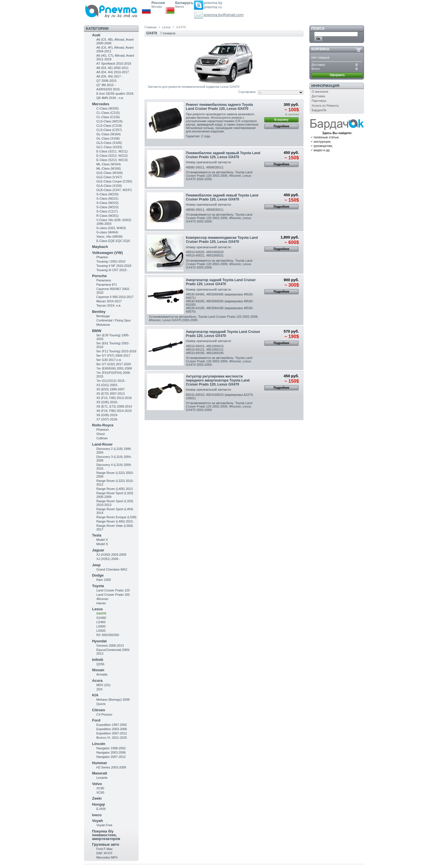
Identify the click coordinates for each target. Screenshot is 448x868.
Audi (96, 35)
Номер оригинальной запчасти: (209, 162)
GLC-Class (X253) (109, 147)
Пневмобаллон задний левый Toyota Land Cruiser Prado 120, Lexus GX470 (222, 197)
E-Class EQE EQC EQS (113, 241)
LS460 (101, 622)
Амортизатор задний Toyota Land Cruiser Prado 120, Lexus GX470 (221, 282)
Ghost (100, 434)
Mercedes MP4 (107, 857)
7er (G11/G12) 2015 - (111, 381)
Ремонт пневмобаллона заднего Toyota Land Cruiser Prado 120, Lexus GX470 (220, 107)
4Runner (102, 599)
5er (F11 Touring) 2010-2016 (116, 351)
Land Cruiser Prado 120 (113, 590)
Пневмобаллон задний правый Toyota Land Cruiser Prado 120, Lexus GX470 (223, 155)
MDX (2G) (103, 685)
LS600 (101, 626)
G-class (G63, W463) (111, 228)
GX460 (101, 618)
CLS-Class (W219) (109, 121)
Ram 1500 (104, 580)
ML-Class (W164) (109, 164)
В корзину (281, 120)
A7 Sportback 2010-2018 (114, 63)
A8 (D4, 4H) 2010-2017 (113, 72)
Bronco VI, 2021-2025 (112, 738)
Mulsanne (103, 325)
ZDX (99, 689)
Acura (97, 681)
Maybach (100, 247)
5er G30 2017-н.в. (109, 360)
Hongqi (98, 804)
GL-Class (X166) (108, 138)
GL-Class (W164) (108, 134)
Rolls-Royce (103, 425)
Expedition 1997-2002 (112, 725)
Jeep (96, 565)
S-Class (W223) (107, 207)
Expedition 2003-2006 (112, 729)
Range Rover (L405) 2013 (114, 489)
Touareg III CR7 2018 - (112, 270)
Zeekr (97, 798)
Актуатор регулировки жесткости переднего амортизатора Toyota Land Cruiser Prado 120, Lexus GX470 (218, 380)
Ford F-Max (104, 849)
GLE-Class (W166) (109, 173)
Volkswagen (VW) (107, 253)
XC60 (100, 792)
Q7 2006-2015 (106, 81)
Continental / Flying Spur (113, 320)
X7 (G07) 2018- (107, 419)
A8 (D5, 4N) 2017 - (109, 76)
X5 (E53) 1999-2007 (110, 389)
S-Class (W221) (107, 198)
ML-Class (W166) (109, 168)
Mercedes (101, 104)
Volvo (97, 784)
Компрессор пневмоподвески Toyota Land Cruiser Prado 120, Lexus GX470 (222, 240)
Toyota (98, 586)
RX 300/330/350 (108, 635)
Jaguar (98, 550)
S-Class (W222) (107, 203)
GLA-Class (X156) (109, 186)
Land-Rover (102, 444)
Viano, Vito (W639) (109, 237)
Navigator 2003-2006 (111, 752)
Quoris (101, 704)
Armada (102, 674)
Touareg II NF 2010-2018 (114, 266)
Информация (325, 86)
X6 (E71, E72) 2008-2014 (114, 406)
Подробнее (282, 126)
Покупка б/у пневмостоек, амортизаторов (106, 835)
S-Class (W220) (107, 194)
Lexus (97, 609)
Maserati (100, 773)
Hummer (100, 763)
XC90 (100, 788)
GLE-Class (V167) (109, 177)
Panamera (104, 280)
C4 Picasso (104, 714)
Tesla (97, 535)
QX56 (100, 664)
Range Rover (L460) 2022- (115, 521)
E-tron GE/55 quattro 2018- (115, 94)
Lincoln (99, 744)
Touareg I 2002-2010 (111, 261)
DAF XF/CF (104, 853)
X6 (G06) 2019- (107, 415)
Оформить (337, 75)
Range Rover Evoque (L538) (116, 517)
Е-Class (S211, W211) (112, 151)
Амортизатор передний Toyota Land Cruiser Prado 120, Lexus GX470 (223, 334)
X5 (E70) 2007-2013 (110, 394)
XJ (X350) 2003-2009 (111, 555)
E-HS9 (101, 809)
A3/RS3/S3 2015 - (109, 89)
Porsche (99, 276)
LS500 (101, 631)
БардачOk (319, 110)
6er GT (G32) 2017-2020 (114, 364)
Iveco (97, 815)
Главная (151, 27)
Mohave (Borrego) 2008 (113, 700)
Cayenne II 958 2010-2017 (115, 297)
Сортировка (247, 92)
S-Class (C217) (107, 211)
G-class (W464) (107, 232)
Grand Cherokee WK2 (112, 569)
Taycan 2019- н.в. (109, 305)
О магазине (320, 92)
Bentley (99, 312)
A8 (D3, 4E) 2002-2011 (112, 68)
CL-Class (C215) (108, 113)
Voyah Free (104, 825)
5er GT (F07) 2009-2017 (113, 355)
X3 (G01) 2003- (107, 385)
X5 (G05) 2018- (107, 402)
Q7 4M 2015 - (106, 85)
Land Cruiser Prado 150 (113, 595)
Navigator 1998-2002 (111, 748)
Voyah (97, 821)
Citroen (99, 710)
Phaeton (102, 257)
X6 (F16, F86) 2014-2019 (114, 411)
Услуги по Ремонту (325, 106)
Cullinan (102, 438)
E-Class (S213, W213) (112, 160)
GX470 (101, 613)
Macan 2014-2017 (109, 301)
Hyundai (99, 641)
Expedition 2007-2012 (112, 733)
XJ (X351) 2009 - (108, 559)
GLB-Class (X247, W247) (114, 190)
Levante (102, 778)
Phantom (103, 430)
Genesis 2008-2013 (110, 645)
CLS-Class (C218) (109, 126)
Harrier (101, 603)
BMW (97, 331)
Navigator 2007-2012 (111, 757)
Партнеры (319, 101)
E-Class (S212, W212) (112, 156)
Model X (102, 540)
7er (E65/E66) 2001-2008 (114, 368)
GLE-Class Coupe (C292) (114, 181)
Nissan (98, 670)
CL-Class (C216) (108, 117)
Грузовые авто (106, 844)
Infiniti (98, 660)
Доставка (318, 96)
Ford (96, 720)
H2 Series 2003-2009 (111, 767)
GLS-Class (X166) (109, 143)
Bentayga (103, 316)
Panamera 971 (107, 285)
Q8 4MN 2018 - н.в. (110, 98)
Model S (102, 544)
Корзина (321, 49)
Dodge (98, 575)
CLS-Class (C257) (109, 130)
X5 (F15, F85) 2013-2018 (114, 398)
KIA (95, 695)
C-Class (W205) (107, 108)
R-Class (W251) (107, 216)
